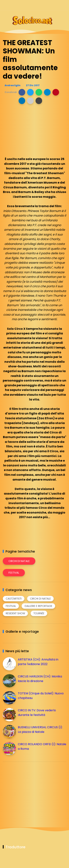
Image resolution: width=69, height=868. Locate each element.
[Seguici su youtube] (64, 5)
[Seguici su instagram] (45, 5)
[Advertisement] (30, 790)
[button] (22, 92)
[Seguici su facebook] (38, 5)
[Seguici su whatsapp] (57, 5)
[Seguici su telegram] (51, 5)
